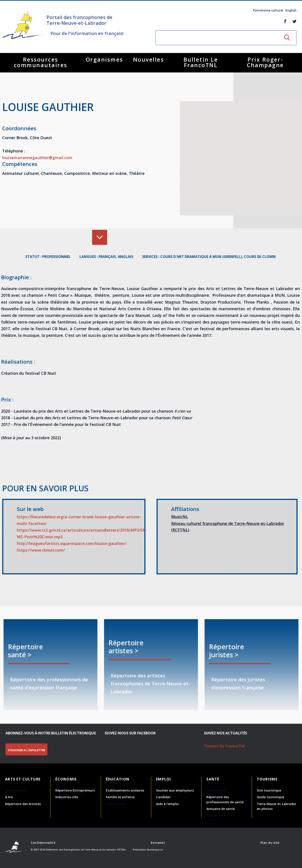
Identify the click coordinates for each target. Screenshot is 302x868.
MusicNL (180, 517)
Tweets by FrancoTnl (224, 746)
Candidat (163, 797)
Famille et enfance (120, 797)
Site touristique (269, 790)
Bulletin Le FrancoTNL (201, 62)
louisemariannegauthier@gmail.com (37, 158)
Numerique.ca (155, 850)
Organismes (104, 59)
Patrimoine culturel (268, 10)
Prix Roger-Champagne (265, 62)
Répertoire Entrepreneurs (75, 790)
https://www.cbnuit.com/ (41, 550)
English (291, 10)
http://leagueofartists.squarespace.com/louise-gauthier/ (72, 543)
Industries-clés (67, 797)
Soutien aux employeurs (175, 790)
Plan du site (270, 843)
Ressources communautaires (41, 62)
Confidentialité (43, 843)
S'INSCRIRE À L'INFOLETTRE (26, 750)
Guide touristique (270, 797)
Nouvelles (149, 59)
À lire (9, 797)
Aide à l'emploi (167, 804)
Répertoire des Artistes (23, 804)
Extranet (158, 843)
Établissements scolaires (125, 790)
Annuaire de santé (221, 809)
